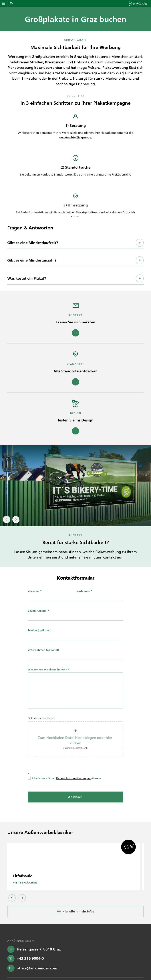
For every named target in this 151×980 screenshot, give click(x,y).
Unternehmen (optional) (43, 659)
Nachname (84, 601)
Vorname (35, 601)
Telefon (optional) (39, 640)
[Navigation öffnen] (4, 4)
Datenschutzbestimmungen (73, 788)
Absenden (75, 807)
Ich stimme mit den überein (64, 788)
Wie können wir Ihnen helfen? (48, 679)
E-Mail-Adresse (38, 620)
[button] (75, 260)
